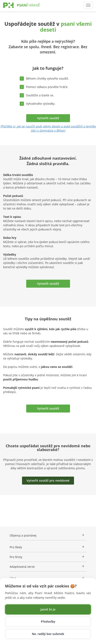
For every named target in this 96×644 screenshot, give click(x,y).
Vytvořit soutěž (48, 118)
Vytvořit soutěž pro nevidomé (48, 480)
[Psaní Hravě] (28, 9)
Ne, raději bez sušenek (48, 634)
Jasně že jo (48, 609)
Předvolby (48, 621)
